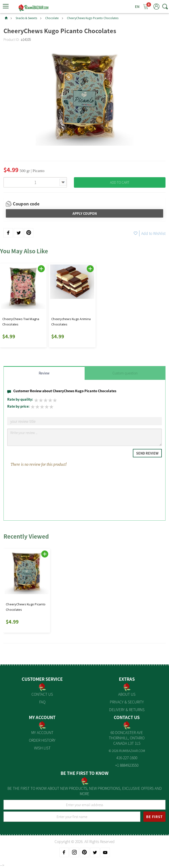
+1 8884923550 (127, 765)
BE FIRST (154, 817)
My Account (42, 732)
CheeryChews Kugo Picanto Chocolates (93, 18)
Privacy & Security (127, 702)
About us (127, 694)
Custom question (125, 373)
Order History (42, 740)
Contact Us (42, 694)
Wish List (42, 748)
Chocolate (52, 18)
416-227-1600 (127, 758)
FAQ (42, 702)
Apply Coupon (85, 213)
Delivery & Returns (127, 709)
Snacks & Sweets (26, 18)
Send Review (147, 453)
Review (44, 373)
